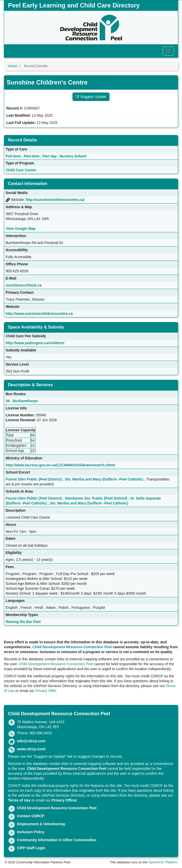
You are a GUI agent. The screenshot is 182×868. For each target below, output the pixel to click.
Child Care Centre (21, 170)
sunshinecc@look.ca (24, 285)
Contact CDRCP (31, 816)
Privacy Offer (46, 691)
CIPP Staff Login (31, 848)
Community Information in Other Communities (57, 840)
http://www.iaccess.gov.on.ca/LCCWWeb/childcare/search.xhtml (60, 465)
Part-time (32, 156)
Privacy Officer (64, 800)
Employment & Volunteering (41, 824)
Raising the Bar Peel (23, 622)
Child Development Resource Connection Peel (72, 647)
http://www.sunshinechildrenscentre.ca (39, 314)
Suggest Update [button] (91, 97)
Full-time (13, 156)
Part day (49, 156)
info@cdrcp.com (31, 741)
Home (13, 66)
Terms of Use (19, 800)
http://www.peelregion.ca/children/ (35, 343)
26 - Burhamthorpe (22, 401)
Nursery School (73, 156)
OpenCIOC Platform (163, 862)
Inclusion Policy (31, 832)
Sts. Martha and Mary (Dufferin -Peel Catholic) (104, 479)
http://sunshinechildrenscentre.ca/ (55, 200)
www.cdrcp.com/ (31, 749)
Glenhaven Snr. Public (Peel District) (96, 498)
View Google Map (21, 229)
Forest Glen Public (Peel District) (34, 479)
